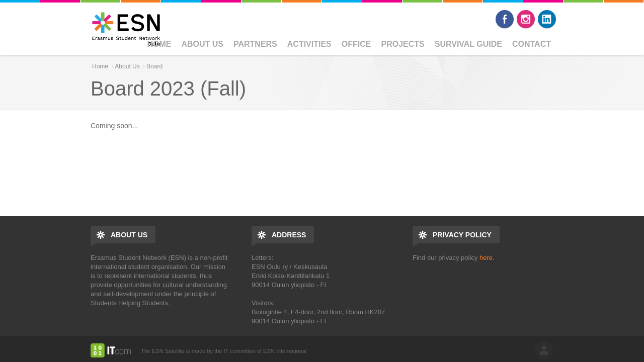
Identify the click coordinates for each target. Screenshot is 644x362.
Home (159, 44)
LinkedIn (547, 19)
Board (154, 66)
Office (356, 44)
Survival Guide (468, 44)
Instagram (526, 19)
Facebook (505, 19)
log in (544, 350)
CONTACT (532, 44)
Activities (309, 44)
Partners (255, 44)
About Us (202, 44)
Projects (403, 44)
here (486, 258)
